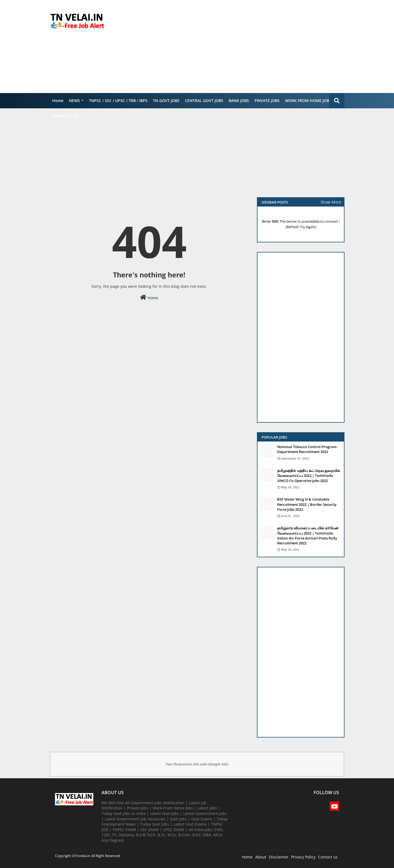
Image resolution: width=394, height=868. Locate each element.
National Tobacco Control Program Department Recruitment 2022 (307, 449)
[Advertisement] (245, 47)
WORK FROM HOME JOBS (308, 101)
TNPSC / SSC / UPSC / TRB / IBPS (118, 101)
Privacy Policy (303, 857)
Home (58, 101)
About (261, 857)
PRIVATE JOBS (267, 101)
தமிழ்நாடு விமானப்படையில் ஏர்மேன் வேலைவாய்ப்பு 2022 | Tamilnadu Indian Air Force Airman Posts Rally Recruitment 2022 (308, 535)
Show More (331, 202)
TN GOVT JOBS (166, 101)
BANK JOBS (239, 101)
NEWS (74, 101)
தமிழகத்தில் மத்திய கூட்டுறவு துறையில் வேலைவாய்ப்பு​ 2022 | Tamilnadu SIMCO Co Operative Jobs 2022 (309, 475)
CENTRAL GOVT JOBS (204, 101)
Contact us (328, 857)
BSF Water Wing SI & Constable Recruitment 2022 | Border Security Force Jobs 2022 (307, 504)
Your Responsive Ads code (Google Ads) (197, 764)
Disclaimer (279, 857)
